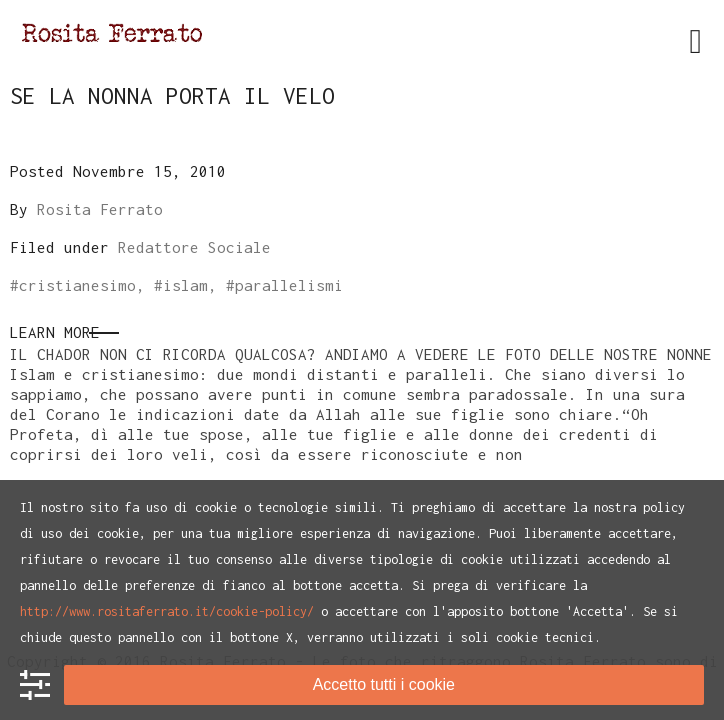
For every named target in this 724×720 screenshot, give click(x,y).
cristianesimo (77, 285)
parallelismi (289, 285)
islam (185, 285)
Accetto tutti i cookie (384, 684)
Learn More (55, 332)
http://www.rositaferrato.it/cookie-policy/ (167, 611)
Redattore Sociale (194, 247)
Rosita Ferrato (100, 209)
